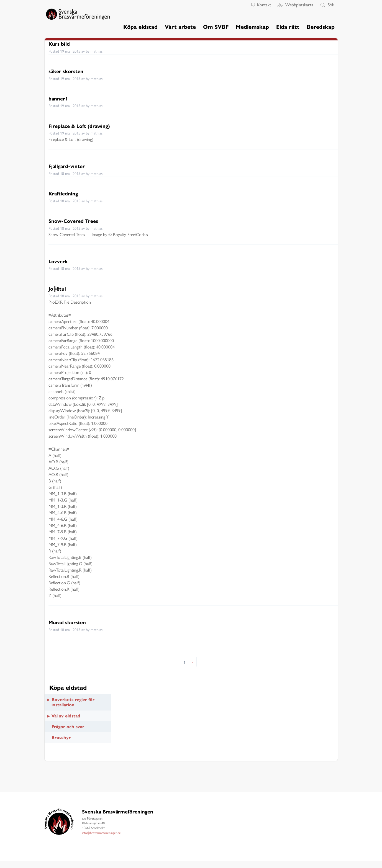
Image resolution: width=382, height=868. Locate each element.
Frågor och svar (68, 727)
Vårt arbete (180, 27)
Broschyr (61, 737)
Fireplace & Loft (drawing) (86, 126)
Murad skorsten (71, 622)
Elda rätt (288, 27)
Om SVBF (216, 27)
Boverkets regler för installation (73, 702)
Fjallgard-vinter (71, 166)
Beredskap (321, 27)
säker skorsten (70, 71)
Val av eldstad (66, 716)
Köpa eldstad (140, 27)
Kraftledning (66, 193)
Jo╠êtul (59, 289)
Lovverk (60, 261)
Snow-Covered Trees (78, 221)
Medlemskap (252, 27)
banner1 (60, 98)
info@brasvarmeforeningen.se (101, 833)
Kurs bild (61, 44)
